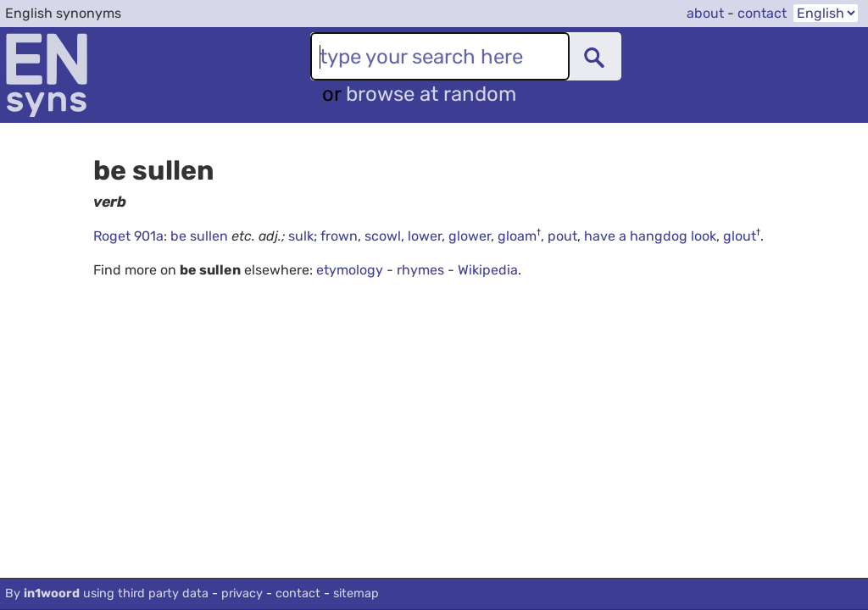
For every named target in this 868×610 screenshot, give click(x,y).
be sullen (201, 236)
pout (562, 236)
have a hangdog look (650, 236)
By (107, 593)
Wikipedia (488, 270)
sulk (301, 236)
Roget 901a (128, 236)
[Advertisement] (481, 446)
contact (762, 13)
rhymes (420, 270)
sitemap (356, 593)
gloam (517, 236)
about (705, 13)
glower (470, 236)
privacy (242, 593)
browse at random (431, 94)
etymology (350, 270)
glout (740, 236)
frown (339, 236)
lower (425, 236)
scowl (383, 236)
